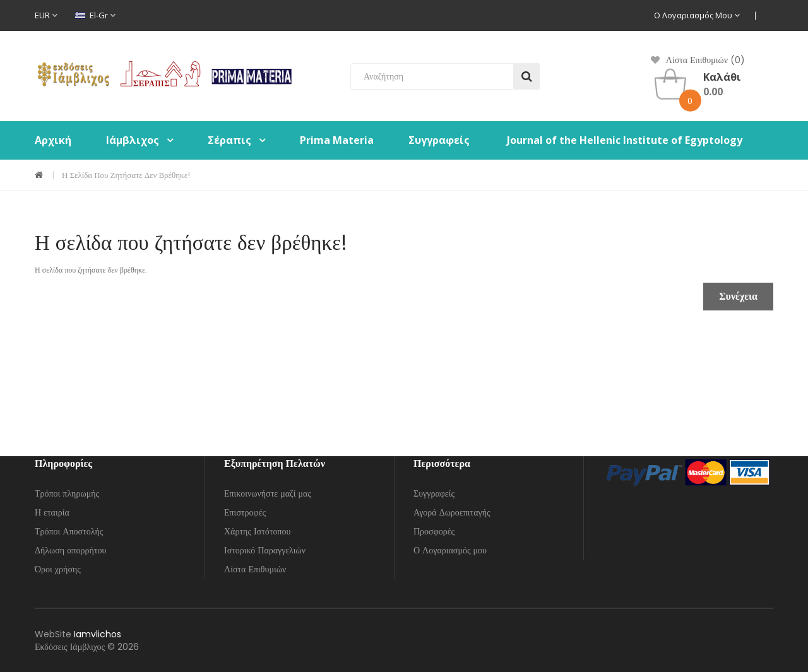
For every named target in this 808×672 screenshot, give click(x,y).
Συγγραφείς (434, 493)
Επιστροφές (245, 512)
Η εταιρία (52, 512)
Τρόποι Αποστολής (69, 531)
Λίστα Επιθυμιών (255, 569)
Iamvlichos (98, 634)
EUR (46, 15)
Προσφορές (434, 531)
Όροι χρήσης (58, 569)
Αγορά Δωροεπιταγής (452, 512)
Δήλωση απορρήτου (70, 550)
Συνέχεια (738, 296)
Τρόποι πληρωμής (67, 493)
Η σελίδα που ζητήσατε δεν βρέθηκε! (126, 175)
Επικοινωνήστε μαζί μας (268, 493)
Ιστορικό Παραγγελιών (265, 550)
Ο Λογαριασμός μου (697, 15)
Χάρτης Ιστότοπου (257, 531)
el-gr (95, 15)
